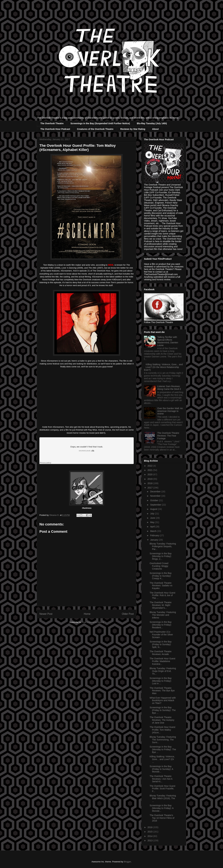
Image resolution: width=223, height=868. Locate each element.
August (154, 509)
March (154, 531)
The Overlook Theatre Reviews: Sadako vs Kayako (161, 586)
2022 (150, 466)
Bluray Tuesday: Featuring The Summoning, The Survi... (163, 740)
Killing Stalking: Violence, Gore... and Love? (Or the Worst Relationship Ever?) (163, 367)
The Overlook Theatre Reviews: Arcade (161, 653)
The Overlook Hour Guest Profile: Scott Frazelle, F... (163, 789)
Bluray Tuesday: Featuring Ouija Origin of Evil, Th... (163, 671)
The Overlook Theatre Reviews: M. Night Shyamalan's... (161, 605)
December (156, 492)
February (155, 535)
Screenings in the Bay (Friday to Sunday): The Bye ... (163, 710)
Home (87, 614)
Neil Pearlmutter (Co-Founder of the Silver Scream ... (161, 635)
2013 (150, 840)
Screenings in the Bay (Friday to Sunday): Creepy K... (161, 576)
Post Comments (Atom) (93, 622)
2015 (150, 832)
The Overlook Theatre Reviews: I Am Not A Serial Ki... (161, 779)
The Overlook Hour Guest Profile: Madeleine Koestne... (163, 661)
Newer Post (46, 614)
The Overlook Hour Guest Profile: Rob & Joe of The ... (163, 595)
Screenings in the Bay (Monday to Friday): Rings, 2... (161, 556)
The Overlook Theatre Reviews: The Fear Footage (168, 436)
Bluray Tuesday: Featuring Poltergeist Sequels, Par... (163, 546)
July (152, 514)
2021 (150, 470)
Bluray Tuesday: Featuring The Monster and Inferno (163, 615)
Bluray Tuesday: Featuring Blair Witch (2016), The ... (163, 798)
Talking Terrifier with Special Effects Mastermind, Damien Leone (168, 341)
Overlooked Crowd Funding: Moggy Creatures (159, 566)
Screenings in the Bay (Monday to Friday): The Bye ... (163, 749)
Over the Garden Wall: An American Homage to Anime (170, 411)
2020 (150, 474)
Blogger (127, 862)
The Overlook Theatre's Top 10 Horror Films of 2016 (162, 818)
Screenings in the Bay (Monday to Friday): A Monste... (162, 808)
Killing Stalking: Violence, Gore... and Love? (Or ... (162, 759)
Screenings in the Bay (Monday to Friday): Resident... (161, 625)
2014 (150, 836)
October (154, 500)
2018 (150, 483)
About (155, 129)
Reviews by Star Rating (133, 129)
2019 (150, 479)
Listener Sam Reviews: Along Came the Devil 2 (169, 388)
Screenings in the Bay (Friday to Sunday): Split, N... (161, 644)
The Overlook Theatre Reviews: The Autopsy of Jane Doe (162, 720)
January (154, 540)
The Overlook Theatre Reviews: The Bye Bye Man (162, 691)
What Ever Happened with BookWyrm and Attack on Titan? (163, 701)
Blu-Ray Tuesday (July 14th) (152, 123)
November (156, 496)
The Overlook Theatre (52, 123)
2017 (150, 488)
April (153, 527)
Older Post (128, 614)
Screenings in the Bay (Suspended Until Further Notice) (100, 123)
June (153, 518)
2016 (150, 827)
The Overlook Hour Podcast (55, 129)
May (153, 522)
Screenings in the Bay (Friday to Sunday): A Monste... (161, 769)
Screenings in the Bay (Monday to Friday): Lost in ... (161, 681)
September (156, 505)
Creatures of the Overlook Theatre (95, 129)
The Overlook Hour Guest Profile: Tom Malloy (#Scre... (163, 730)
